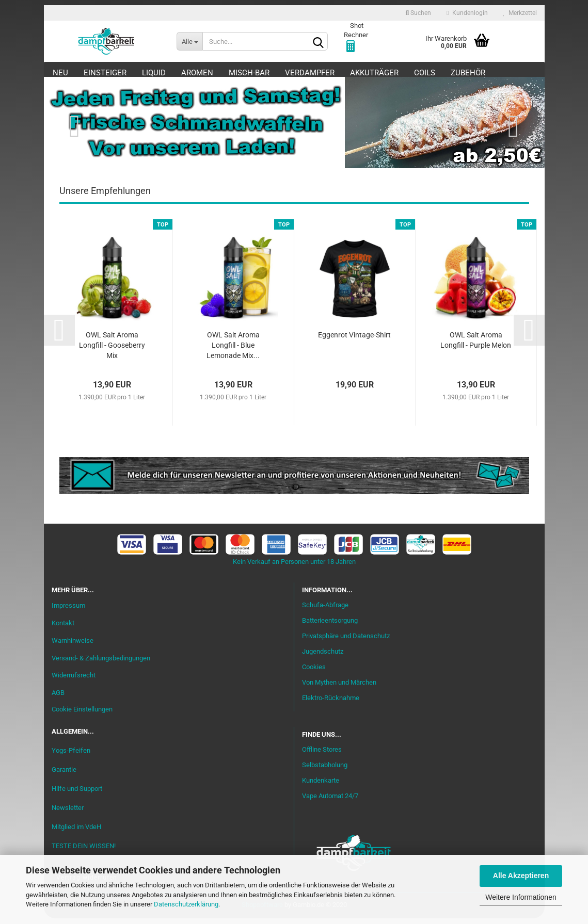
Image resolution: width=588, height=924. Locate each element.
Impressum (68, 611)
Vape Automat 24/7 (330, 801)
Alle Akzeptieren (521, 876)
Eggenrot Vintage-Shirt (354, 341)
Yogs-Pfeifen (71, 756)
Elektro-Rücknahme (331, 703)
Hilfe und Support (77, 794)
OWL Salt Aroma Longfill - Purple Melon (476, 346)
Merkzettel (520, 13)
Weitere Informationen (521, 897)
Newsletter (68, 813)
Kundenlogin (467, 13)
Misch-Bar (249, 73)
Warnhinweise (73, 646)
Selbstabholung (325, 771)
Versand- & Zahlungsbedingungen (101, 664)
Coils (425, 73)
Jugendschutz (323, 657)
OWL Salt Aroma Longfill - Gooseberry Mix (112, 351)
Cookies (314, 672)
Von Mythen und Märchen (339, 688)
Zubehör (468, 73)
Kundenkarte (321, 787)
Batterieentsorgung (330, 627)
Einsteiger (105, 73)
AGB (58, 699)
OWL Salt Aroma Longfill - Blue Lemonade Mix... (233, 351)
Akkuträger (374, 73)
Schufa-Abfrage (325, 611)
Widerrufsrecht (74, 681)
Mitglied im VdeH (76, 832)
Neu (60, 73)
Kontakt (63, 629)
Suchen (418, 13)
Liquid (154, 73)
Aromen (197, 73)
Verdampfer (310, 73)
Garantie (64, 775)
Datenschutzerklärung (186, 904)
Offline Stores (322, 756)
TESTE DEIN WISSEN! (84, 852)
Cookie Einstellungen (82, 715)
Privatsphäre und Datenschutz (346, 642)
